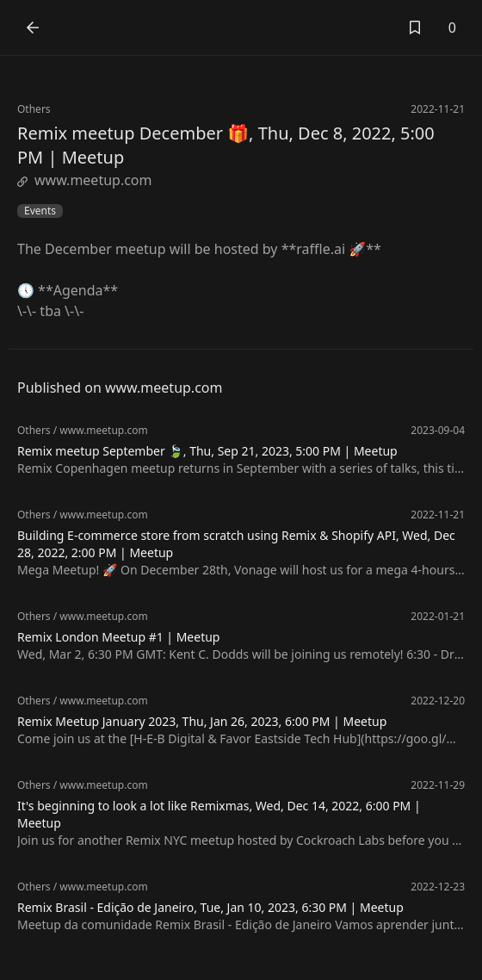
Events (40, 211)
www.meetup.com (85, 180)
